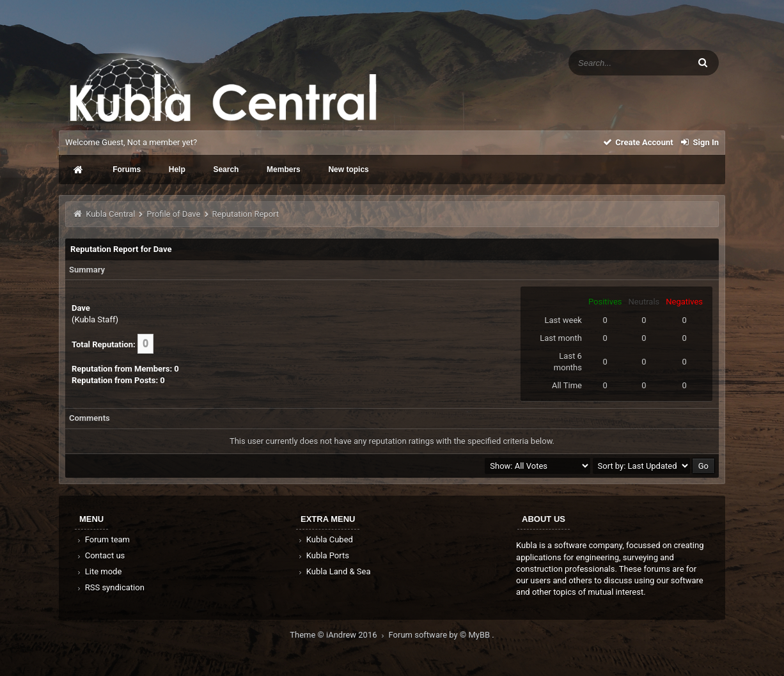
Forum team (103, 539)
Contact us (100, 555)
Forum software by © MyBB (441, 635)
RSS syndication (110, 587)
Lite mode (98, 571)
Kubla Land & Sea (334, 571)
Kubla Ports (323, 555)
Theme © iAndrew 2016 (339, 635)
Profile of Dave (173, 214)
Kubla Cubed (325, 539)
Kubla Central (110, 214)
